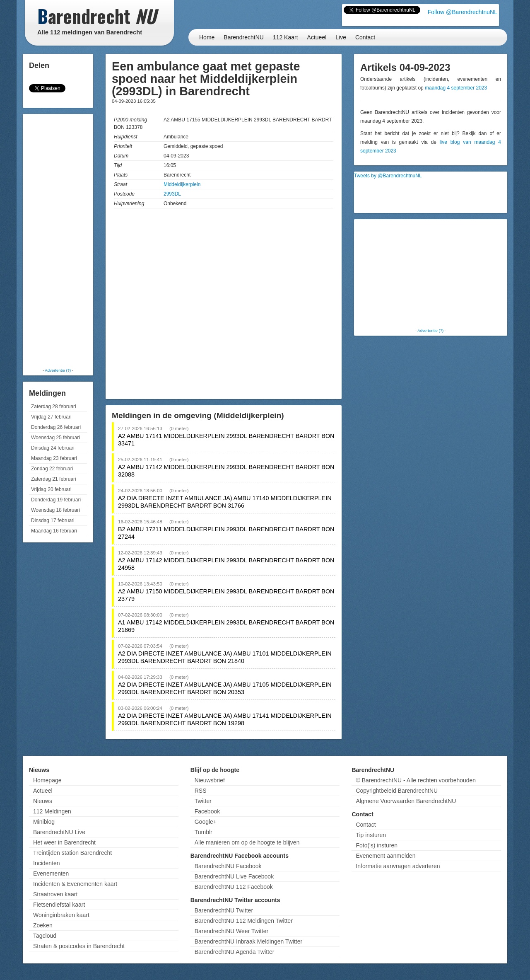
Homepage (47, 780)
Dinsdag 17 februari (53, 520)
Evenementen (51, 874)
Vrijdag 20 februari (51, 489)
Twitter (203, 801)
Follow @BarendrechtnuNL (463, 12)
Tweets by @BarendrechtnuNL (388, 176)
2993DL (172, 194)
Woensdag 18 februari (55, 510)
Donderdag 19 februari (56, 500)
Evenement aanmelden (385, 856)
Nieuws (43, 801)
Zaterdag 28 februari (54, 407)
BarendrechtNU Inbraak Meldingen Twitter (248, 941)
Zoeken (43, 925)
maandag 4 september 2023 (456, 88)
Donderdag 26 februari (56, 427)
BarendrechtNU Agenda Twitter (235, 952)
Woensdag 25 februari (55, 438)
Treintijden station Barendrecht (72, 853)
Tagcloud (45, 936)
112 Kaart (285, 37)
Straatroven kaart (55, 894)
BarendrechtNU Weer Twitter (231, 931)
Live (341, 37)
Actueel (317, 37)
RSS (201, 791)
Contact (365, 37)
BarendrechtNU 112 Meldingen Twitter (244, 921)
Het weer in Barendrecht (64, 842)
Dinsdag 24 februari (53, 448)
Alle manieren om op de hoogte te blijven (247, 842)
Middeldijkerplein (182, 184)
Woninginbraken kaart (61, 915)
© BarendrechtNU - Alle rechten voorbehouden (416, 780)
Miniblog (44, 822)
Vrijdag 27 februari (51, 417)
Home (207, 37)
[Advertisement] (58, 240)
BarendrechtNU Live (59, 832)
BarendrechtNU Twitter (224, 910)
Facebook (207, 811)
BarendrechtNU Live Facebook (234, 876)
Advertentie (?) (58, 370)
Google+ (206, 822)
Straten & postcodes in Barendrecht (79, 946)
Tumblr (204, 832)
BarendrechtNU (244, 37)
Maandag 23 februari (54, 458)
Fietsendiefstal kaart (59, 905)
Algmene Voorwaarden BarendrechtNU (406, 801)
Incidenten (47, 863)
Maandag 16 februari (54, 531)
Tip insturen (371, 835)
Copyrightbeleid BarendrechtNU (397, 791)
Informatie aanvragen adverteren (398, 866)
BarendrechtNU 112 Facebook (234, 887)
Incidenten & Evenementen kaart (75, 884)
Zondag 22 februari (52, 469)
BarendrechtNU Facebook (228, 866)
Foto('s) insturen (377, 845)
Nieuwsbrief (210, 780)
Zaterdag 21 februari (54, 479)
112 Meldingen (52, 811)
